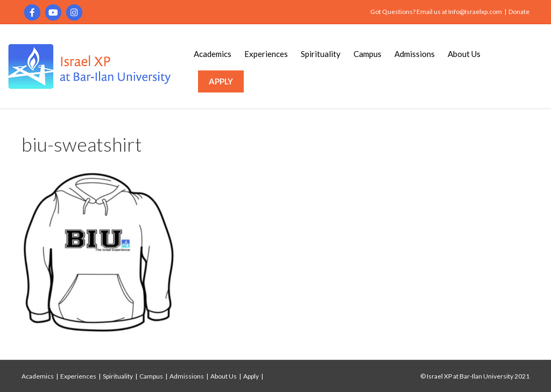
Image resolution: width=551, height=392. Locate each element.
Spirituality (321, 54)
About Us (464, 54)
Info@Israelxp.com (475, 12)
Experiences (266, 54)
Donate (519, 12)
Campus (368, 54)
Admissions (415, 54)
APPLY (221, 81)
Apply (251, 376)
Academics (213, 54)
